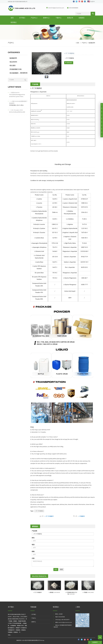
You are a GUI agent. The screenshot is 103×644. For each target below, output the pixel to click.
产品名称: (35, 531)
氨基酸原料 (92, 43)
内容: (33, 558)
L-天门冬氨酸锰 (39, 511)
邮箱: (33, 551)
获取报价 (69, 63)
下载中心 (59, 18)
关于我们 (22, 18)
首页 (12, 18)
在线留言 (82, 18)
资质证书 (70, 18)
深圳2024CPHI (14, 93)
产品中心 (34, 18)
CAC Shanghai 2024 (16, 110)
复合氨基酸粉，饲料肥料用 (18, 73)
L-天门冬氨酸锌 (49, 516)
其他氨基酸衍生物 (16, 69)
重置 (61, 569)
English (91, 2)
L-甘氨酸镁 (81, 516)
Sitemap (42, 640)
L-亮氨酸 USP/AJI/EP (88, 592)
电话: (33, 545)
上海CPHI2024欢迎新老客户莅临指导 (18, 102)
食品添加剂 (13, 62)
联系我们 (14, 22)
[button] (37, 18)
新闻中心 (47, 18)
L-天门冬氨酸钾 (37, 592)
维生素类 (13, 66)
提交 (56, 569)
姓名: (33, 538)
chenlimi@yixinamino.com (56, 8)
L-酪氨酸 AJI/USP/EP (54, 592)
